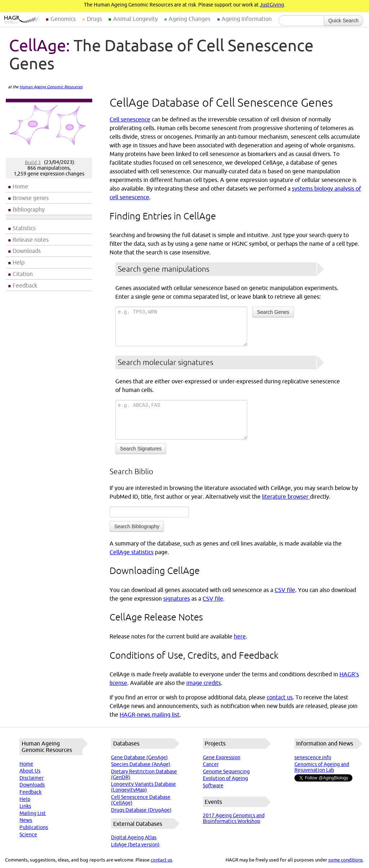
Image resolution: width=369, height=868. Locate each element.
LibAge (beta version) (135, 845)
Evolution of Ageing (225, 778)
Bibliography (29, 209)
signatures (177, 598)
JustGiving (272, 5)
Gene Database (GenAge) (139, 757)
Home (20, 186)
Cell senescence (130, 119)
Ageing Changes (190, 19)
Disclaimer (32, 778)
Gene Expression (222, 757)
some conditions (346, 860)
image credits (204, 683)
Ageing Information (247, 19)
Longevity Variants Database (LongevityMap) (143, 787)
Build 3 (33, 162)
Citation (23, 274)
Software (213, 785)
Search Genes (273, 312)
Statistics (24, 228)
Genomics (63, 19)
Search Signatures (141, 449)
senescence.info (313, 757)
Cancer (211, 764)
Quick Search (343, 21)
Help (19, 262)
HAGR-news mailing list (150, 715)
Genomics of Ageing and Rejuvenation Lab (322, 767)
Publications (34, 827)
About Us (30, 771)
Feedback (25, 285)
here (240, 636)
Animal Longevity (135, 19)
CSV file (285, 590)
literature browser (286, 497)
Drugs (94, 19)
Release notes (31, 240)
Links (25, 806)
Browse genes (31, 198)
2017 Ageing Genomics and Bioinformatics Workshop (234, 818)
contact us (280, 697)
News (26, 820)
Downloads (27, 251)
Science (28, 834)
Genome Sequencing (226, 771)
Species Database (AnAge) (141, 764)
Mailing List (33, 813)
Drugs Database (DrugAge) (141, 810)
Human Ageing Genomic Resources (51, 87)
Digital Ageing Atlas (134, 837)
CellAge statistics (132, 552)
